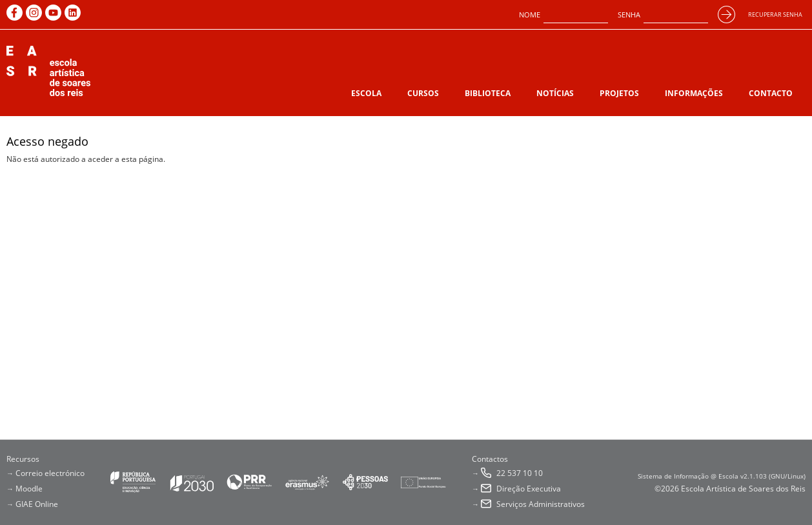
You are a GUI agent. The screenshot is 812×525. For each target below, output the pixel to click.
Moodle (29, 489)
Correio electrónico (50, 473)
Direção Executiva (529, 489)
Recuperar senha (775, 15)
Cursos (423, 93)
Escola (366, 93)
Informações (694, 93)
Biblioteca (488, 93)
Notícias (555, 93)
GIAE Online (37, 504)
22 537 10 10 (520, 473)
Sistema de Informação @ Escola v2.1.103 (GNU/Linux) (722, 476)
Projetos (619, 93)
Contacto (771, 93)
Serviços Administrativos (541, 504)
